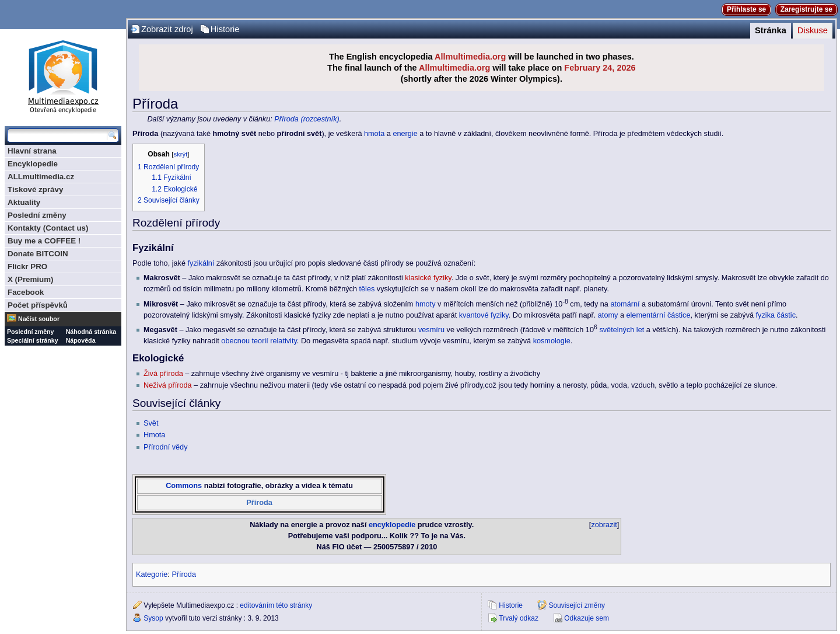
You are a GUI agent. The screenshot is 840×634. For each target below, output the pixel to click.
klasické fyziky (428, 278)
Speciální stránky (33, 340)
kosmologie (552, 341)
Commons (184, 486)
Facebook (26, 292)
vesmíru (431, 330)
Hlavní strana (32, 151)
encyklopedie (392, 525)
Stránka (771, 30)
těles (367, 289)
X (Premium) (31, 279)
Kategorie (152, 574)
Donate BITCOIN (38, 254)
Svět (151, 423)
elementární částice (658, 315)
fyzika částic (776, 315)
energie (405, 134)
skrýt (180, 154)
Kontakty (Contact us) (48, 228)
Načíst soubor (39, 319)
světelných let (622, 330)
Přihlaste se (746, 9)
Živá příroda (163, 374)
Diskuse (813, 30)
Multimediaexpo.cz (63, 75)
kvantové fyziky (484, 315)
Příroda (259, 503)
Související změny (577, 605)
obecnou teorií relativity (259, 341)
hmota (374, 134)
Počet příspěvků (38, 305)
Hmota (154, 435)
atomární (625, 304)
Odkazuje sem (587, 618)
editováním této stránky (276, 605)
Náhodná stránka (91, 332)
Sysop (153, 618)
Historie (225, 29)
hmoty (426, 304)
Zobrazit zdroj (167, 29)
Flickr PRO (27, 267)
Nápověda (81, 340)
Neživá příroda (168, 385)
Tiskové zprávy (35, 189)
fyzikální (201, 263)
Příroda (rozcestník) (307, 119)
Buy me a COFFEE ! (44, 241)
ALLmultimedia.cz (41, 177)
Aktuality (24, 202)
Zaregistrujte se (806, 9)
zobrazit (604, 525)
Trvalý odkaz (519, 618)
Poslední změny (37, 215)
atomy (608, 315)
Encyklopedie (33, 164)
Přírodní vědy (165, 447)
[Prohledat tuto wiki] (57, 135)
